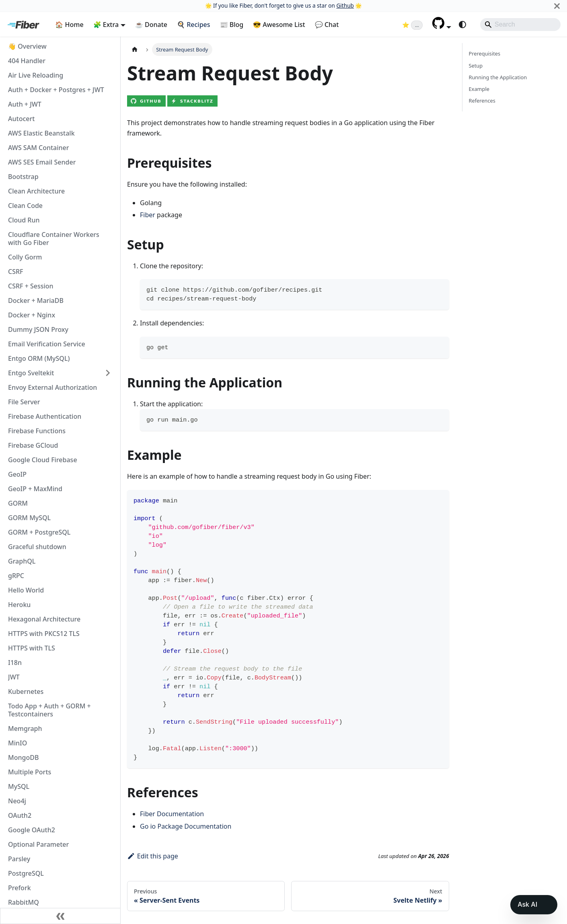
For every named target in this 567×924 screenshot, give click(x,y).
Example (479, 89)
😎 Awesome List (279, 25)
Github (345, 5)
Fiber (148, 215)
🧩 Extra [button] (106, 25)
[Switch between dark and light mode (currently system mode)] (462, 25)
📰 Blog (232, 25)
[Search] (520, 25)
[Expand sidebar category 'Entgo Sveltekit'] (108, 373)
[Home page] (135, 49)
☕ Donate (151, 25)
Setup (476, 66)
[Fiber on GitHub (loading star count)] (412, 25)
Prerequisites (485, 54)
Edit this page (153, 856)
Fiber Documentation (172, 814)
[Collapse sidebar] (60, 916)
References (482, 101)
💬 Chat (327, 25)
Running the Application (498, 77)
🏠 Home (69, 25)
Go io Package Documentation (186, 826)
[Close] (557, 6)
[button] (442, 27)
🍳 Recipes (194, 25)
